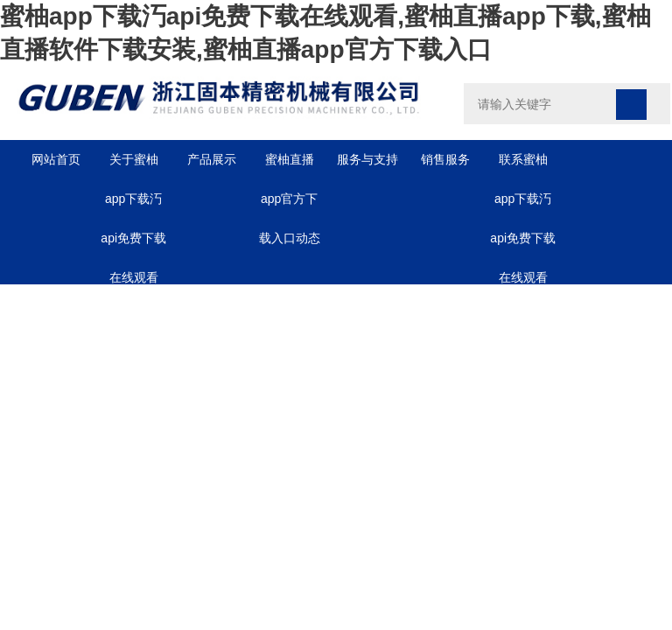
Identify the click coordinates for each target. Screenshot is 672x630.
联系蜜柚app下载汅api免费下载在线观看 (523, 166)
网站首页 (56, 159)
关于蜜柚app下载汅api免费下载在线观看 (133, 166)
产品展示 (212, 159)
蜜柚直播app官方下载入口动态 (290, 166)
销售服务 (445, 159)
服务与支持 (367, 159)
